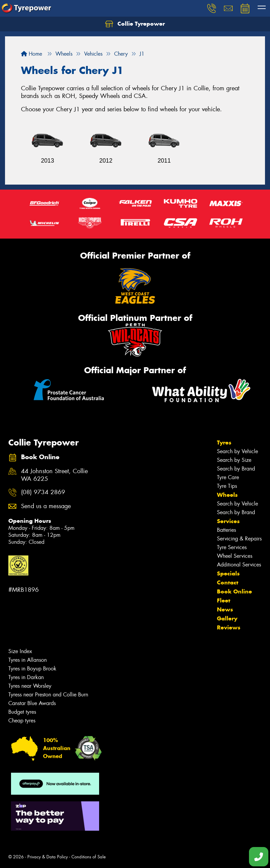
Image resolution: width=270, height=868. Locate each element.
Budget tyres (22, 712)
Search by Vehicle (237, 451)
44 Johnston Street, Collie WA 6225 (54, 475)
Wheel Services (235, 556)
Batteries (226, 530)
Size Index (20, 651)
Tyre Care (228, 477)
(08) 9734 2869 (43, 492)
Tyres (224, 442)
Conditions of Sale (89, 857)
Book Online (234, 591)
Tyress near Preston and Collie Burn (48, 695)
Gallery (227, 618)
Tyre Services (232, 547)
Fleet (224, 600)
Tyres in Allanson (28, 660)
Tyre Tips (227, 486)
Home (32, 54)
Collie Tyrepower (135, 24)
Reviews (229, 627)
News (225, 609)
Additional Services (239, 565)
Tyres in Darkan (26, 677)
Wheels (227, 495)
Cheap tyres (22, 721)
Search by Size (234, 460)
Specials (228, 573)
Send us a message (46, 506)
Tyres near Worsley (30, 686)
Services (228, 521)
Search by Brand (236, 469)
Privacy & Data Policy (48, 857)
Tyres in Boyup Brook (32, 669)
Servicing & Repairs (239, 539)
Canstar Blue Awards (32, 703)
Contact (228, 582)
